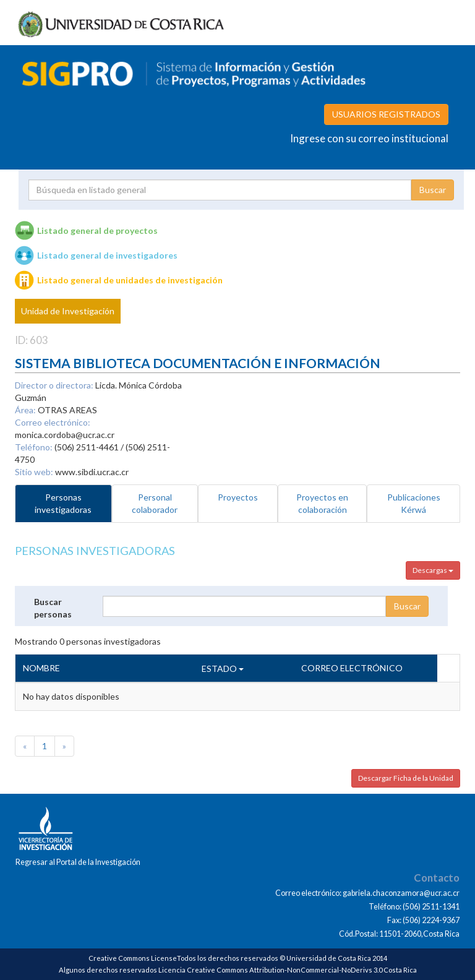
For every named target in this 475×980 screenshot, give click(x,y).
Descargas (433, 570)
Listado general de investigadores (107, 255)
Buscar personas (53, 608)
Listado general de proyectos (97, 230)
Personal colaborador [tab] (155, 503)
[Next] (64, 746)
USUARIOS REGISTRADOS (386, 114)
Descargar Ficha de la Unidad (406, 778)
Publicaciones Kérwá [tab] (414, 503)
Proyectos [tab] (238, 497)
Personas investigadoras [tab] (63, 503)
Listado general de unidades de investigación (130, 280)
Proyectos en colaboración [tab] (322, 503)
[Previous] (25, 746)
